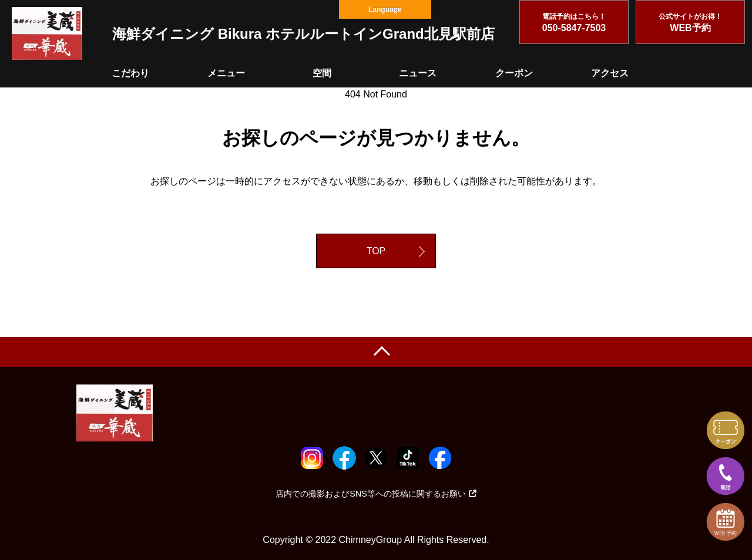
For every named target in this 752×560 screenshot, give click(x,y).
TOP (376, 251)
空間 (322, 73)
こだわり (130, 73)
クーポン (514, 73)
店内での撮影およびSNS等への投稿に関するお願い (376, 494)
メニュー (226, 73)
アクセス (610, 73)
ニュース (418, 73)
